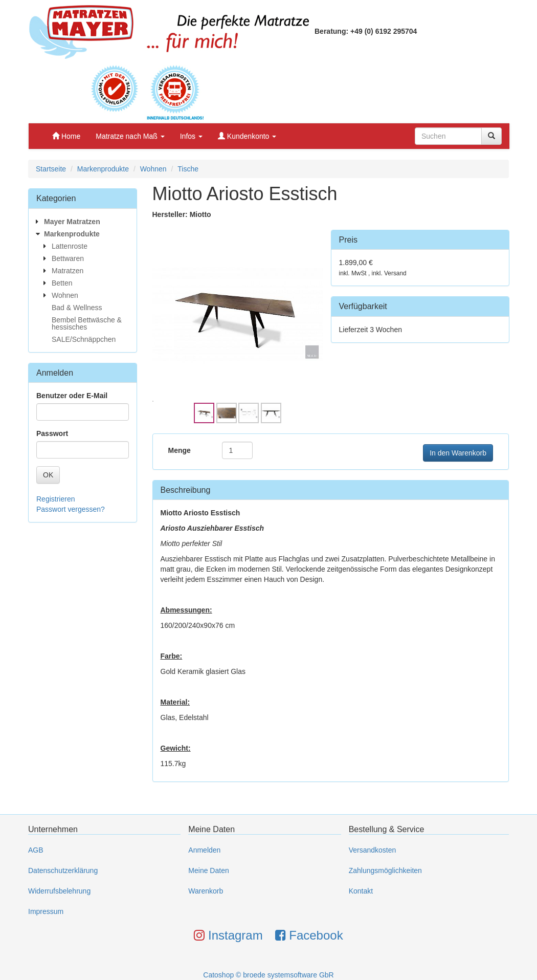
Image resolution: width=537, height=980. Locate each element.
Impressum (46, 911)
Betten (62, 283)
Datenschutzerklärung (63, 870)
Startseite (51, 169)
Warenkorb (206, 891)
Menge (180, 450)
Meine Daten (208, 870)
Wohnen (153, 169)
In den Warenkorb (458, 453)
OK (48, 475)
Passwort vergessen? (71, 509)
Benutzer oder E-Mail (72, 396)
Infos (191, 136)
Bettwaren (68, 258)
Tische (188, 169)
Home (66, 136)
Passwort (52, 433)
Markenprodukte (103, 169)
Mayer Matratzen (72, 222)
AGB (36, 850)
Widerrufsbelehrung (59, 891)
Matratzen (68, 271)
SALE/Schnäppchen (84, 339)
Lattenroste (70, 246)
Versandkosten (373, 850)
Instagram (228, 935)
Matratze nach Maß (130, 136)
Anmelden (204, 850)
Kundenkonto (247, 136)
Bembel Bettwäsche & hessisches (87, 323)
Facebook (309, 935)
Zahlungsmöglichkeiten (385, 870)
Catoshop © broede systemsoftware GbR (268, 975)
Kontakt (361, 891)
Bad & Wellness (77, 308)
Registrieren (55, 499)
